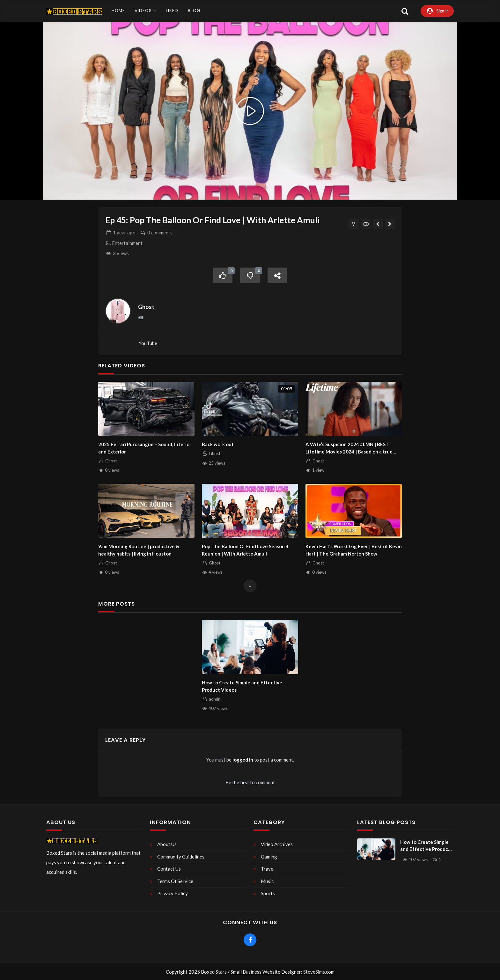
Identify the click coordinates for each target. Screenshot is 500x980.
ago (124, 233)
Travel (268, 869)
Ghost (146, 307)
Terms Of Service (175, 881)
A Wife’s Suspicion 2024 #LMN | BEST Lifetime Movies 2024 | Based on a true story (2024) (349, 449)
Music (267, 881)
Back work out (218, 445)
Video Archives (277, 844)
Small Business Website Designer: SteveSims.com (283, 972)
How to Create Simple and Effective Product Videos (242, 686)
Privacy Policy (173, 893)
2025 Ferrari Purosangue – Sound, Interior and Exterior (145, 448)
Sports (268, 893)
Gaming (269, 857)
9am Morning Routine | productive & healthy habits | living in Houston (139, 550)
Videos (143, 11)
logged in (243, 760)
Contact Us (169, 869)
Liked (172, 11)
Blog (194, 11)
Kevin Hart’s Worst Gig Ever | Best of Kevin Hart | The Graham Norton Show (354, 550)
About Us (167, 844)
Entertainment (127, 243)
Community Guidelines (181, 857)
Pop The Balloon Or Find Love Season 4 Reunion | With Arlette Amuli (245, 550)
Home (118, 11)
